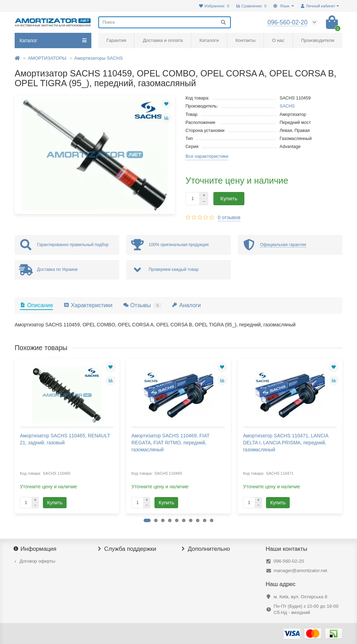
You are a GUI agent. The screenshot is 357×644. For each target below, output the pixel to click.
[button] (147, 520)
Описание (36, 305)
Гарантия (116, 40)
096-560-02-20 (289, 561)
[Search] (165, 22)
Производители (318, 40)
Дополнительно (206, 549)
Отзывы (142, 305)
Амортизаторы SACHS (98, 58)
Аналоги (186, 305)
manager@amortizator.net (301, 571)
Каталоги (209, 40)
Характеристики (88, 305)
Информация (36, 549)
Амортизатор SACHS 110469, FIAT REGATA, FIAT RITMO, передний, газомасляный (170, 443)
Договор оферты (37, 561)
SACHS (287, 106)
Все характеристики (207, 156)
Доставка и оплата (163, 40)
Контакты (245, 40)
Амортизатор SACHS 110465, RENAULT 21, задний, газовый (65, 439)
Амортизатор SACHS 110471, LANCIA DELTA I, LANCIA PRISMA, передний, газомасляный (286, 443)
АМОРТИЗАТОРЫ (47, 58)
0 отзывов (229, 217)
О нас (278, 40)
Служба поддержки (127, 549)
